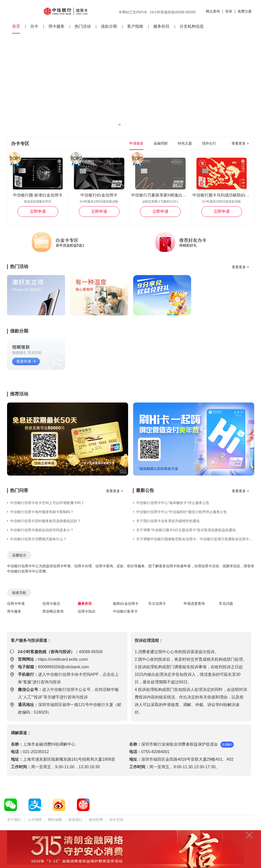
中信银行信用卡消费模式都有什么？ (37, 539)
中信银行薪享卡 (125, 611)
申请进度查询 (194, 604)
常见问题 (226, 604)
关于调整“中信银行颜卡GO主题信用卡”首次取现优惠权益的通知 (184, 530)
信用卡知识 (86, 611)
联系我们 (75, 820)
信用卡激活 (51, 604)
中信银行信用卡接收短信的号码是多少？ (40, 530)
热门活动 (83, 26)
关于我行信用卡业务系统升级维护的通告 (166, 521)
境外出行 (209, 143)
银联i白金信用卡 (126, 604)
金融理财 (161, 143)
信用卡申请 (16, 604)
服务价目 (161, 26)
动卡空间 (116, 820)
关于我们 (14, 820)
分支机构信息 (192, 26)
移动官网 (96, 820)
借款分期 (109, 26)
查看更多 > (240, 143)
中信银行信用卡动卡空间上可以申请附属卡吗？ (46, 503)
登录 (229, 11)
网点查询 (213, 11)
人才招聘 (35, 820)
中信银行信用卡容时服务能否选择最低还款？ (44, 521)
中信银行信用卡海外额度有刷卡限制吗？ (40, 512)
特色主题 (185, 143)
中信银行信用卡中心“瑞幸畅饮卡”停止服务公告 (171, 503)
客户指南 (135, 26)
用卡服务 (56, 26)
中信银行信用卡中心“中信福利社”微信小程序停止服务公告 (180, 512)
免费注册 (245, 11)
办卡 (34, 26)
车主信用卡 (157, 604)
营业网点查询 (53, 611)
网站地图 (55, 820)
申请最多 (136, 143)
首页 (16, 26)
